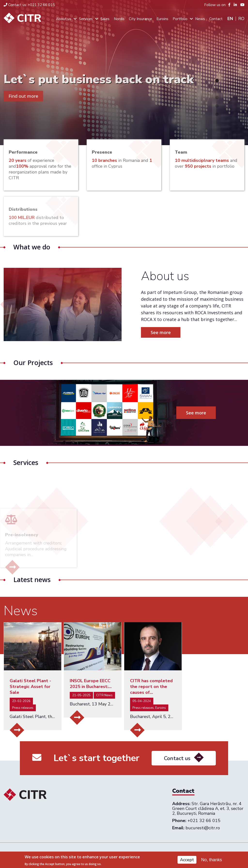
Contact (216, 19)
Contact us (177, 763)
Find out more (23, 96)
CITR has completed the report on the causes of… (151, 687)
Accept (187, 861)
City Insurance (140, 19)
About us (64, 19)
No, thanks (212, 861)
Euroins (162, 19)
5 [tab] (217, 114)
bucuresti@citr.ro (203, 828)
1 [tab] (217, 81)
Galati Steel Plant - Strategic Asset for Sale (30, 687)
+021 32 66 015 (29, 5)
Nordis (119, 19)
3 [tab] (217, 97)
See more (166, 332)
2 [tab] (217, 89)
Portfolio (180, 19)
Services (86, 19)
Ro (241, 19)
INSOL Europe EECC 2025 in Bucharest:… (91, 684)
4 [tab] (217, 106)
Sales (105, 19)
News (200, 19)
